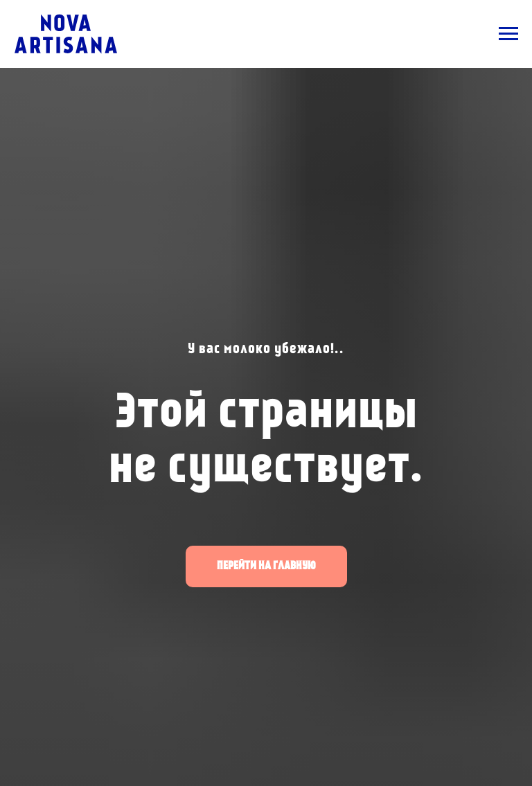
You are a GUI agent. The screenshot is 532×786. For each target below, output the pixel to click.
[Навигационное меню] (508, 34)
